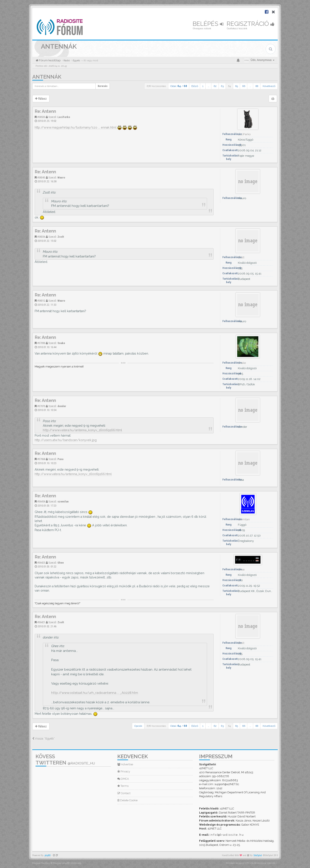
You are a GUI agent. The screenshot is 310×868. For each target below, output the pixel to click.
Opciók (138, 726)
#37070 (41, 406)
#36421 (41, 622)
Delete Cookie (127, 800)
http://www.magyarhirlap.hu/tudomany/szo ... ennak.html (76, 127)
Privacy (124, 771)
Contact (124, 793)
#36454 (41, 501)
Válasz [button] (41, 99)
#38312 (41, 301)
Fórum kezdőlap (49, 60)
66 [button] (244, 86)
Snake (61, 343)
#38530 (41, 117)
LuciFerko (64, 117)
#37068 (41, 459)
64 (229, 86)
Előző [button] (195, 86)
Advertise (125, 764)
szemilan (63, 501)
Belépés (208, 24)
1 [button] (203, 86)
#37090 (41, 343)
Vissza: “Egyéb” (43, 739)
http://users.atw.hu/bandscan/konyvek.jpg (66, 440)
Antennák (47, 77)
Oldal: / (179, 86)
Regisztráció (251, 24)
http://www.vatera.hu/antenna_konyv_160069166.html (82, 430)
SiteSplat (258, 855)
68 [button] (257, 86)
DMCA (123, 779)
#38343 (41, 177)
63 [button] (222, 86)
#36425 (41, 563)
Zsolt (61, 237)
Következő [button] (269, 86)
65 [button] (236, 86)
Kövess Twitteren (65, 759)
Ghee (61, 563)
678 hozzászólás (156, 86)
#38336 (41, 237)
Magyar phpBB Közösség (67, 863)
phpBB (48, 855)
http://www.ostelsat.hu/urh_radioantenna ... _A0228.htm (95, 693)
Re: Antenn (45, 111)
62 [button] (215, 86)
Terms (123, 786)
